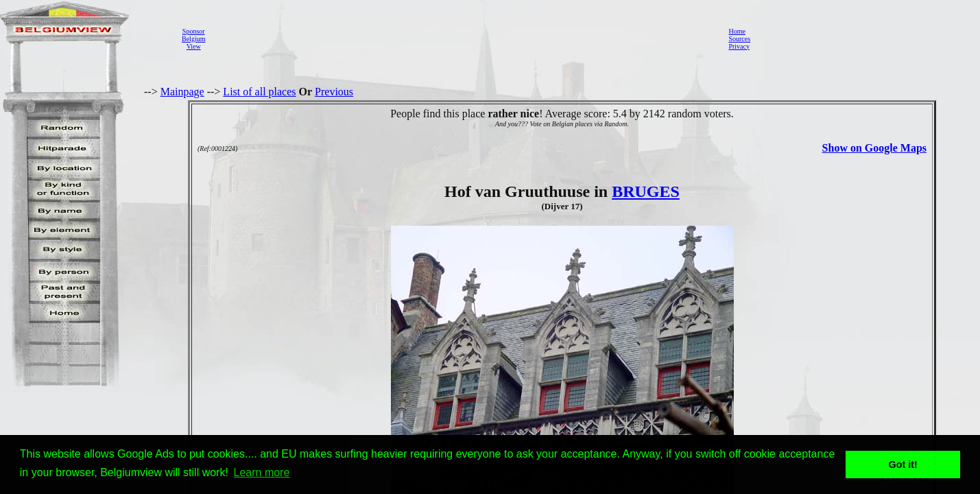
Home (737, 31)
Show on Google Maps (874, 148)
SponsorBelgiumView (193, 39)
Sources (739, 39)
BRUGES (646, 191)
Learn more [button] (262, 472)
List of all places (259, 92)
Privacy (739, 46)
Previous (334, 92)
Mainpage (182, 92)
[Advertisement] (463, 38)
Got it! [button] (903, 464)
